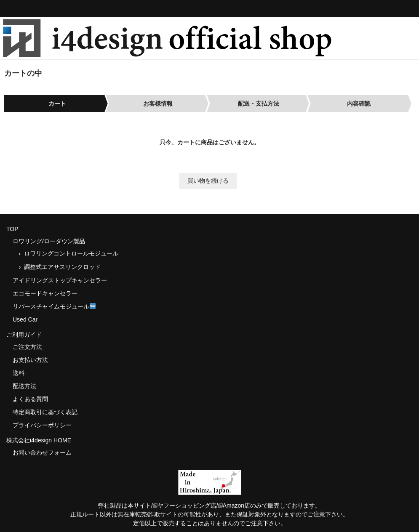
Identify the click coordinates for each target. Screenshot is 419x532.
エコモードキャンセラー (45, 293)
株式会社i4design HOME (39, 440)
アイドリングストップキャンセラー (60, 280)
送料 (19, 373)
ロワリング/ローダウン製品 (49, 241)
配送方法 (24, 386)
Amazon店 (234, 505)
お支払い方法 (30, 360)
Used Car (25, 319)
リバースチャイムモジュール (54, 306)
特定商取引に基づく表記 (45, 412)
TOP (12, 229)
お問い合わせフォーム (42, 452)
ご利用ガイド (24, 335)
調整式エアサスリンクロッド (62, 267)
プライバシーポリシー (42, 425)
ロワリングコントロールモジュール (71, 253)
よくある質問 (30, 399)
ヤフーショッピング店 (185, 505)
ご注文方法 (27, 347)
